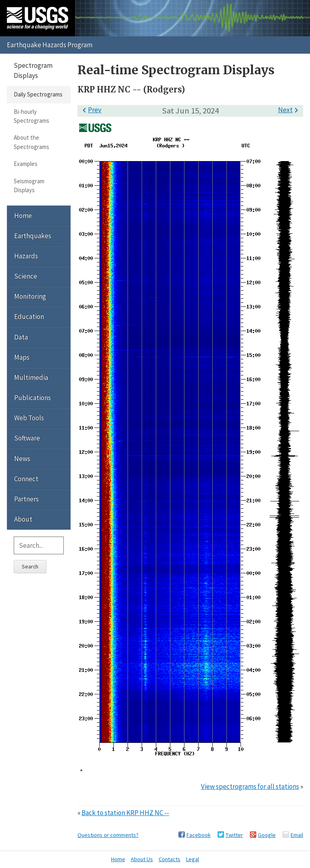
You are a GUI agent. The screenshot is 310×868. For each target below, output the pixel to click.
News (22, 459)
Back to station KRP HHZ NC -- (125, 813)
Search (30, 566)
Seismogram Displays (29, 186)
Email (297, 835)
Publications (32, 398)
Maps (22, 357)
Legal (193, 859)
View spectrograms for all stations (250, 786)
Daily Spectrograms (38, 94)
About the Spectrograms (31, 142)
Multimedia (31, 377)
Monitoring (30, 296)
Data (21, 337)
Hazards (26, 256)
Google (267, 835)
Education (29, 317)
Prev (90, 110)
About (23, 519)
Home (23, 216)
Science (26, 276)
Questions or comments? (108, 835)
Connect (26, 479)
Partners (26, 499)
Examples (26, 164)
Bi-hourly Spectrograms (31, 116)
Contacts (170, 859)
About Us (142, 859)
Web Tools (29, 418)
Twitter (234, 835)
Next (290, 110)
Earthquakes (33, 236)
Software (27, 438)
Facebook (199, 835)
